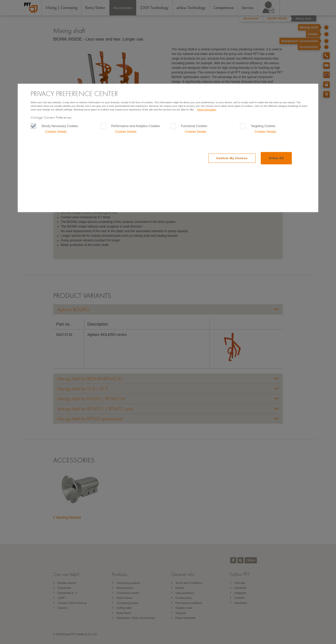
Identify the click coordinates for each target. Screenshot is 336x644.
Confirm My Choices (232, 158)
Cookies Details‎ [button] (56, 132)
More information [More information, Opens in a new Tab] (207, 110)
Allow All (276, 158)
